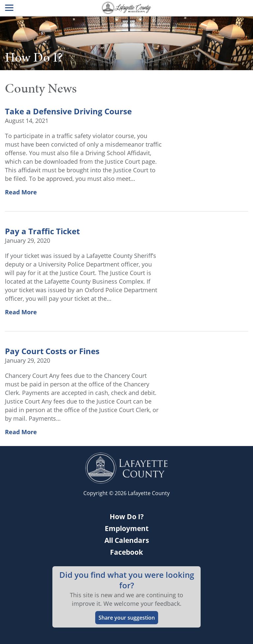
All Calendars (127, 540)
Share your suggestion (127, 618)
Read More (21, 192)
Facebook (126, 552)
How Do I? (127, 517)
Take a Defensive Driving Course (68, 111)
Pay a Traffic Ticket (42, 231)
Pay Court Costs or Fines (52, 351)
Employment (127, 528)
